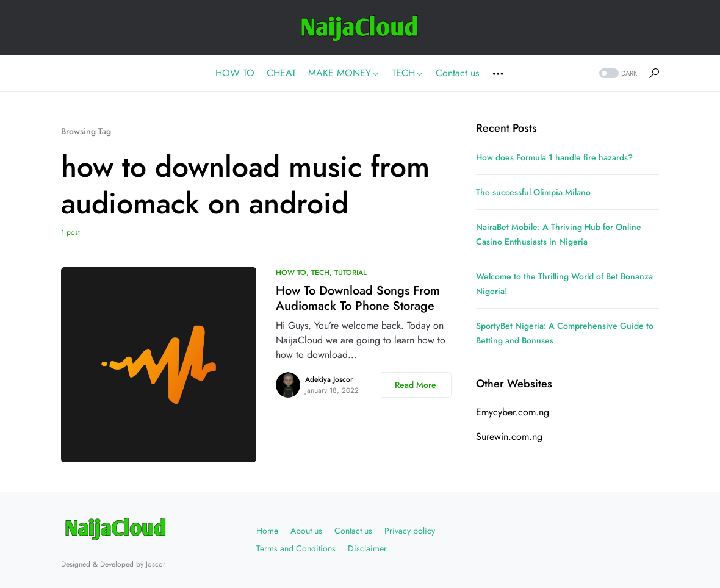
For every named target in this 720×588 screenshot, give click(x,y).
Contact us (353, 531)
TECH (320, 273)
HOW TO (291, 273)
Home (267, 531)
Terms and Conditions (296, 548)
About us (306, 531)
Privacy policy (410, 531)
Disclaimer (367, 548)
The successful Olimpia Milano (533, 192)
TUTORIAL (351, 273)
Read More (416, 385)
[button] (617, 73)
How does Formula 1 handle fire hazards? (554, 157)
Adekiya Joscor (329, 379)
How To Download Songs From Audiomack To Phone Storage (358, 298)
